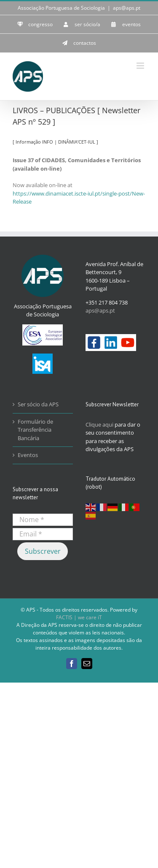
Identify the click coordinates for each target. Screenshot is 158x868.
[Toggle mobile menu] (141, 66)
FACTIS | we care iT (79, 617)
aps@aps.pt (127, 8)
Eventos (28, 455)
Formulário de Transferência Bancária (35, 430)
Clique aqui (99, 424)
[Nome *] (43, 520)
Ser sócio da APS (38, 404)
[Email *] (43, 534)
